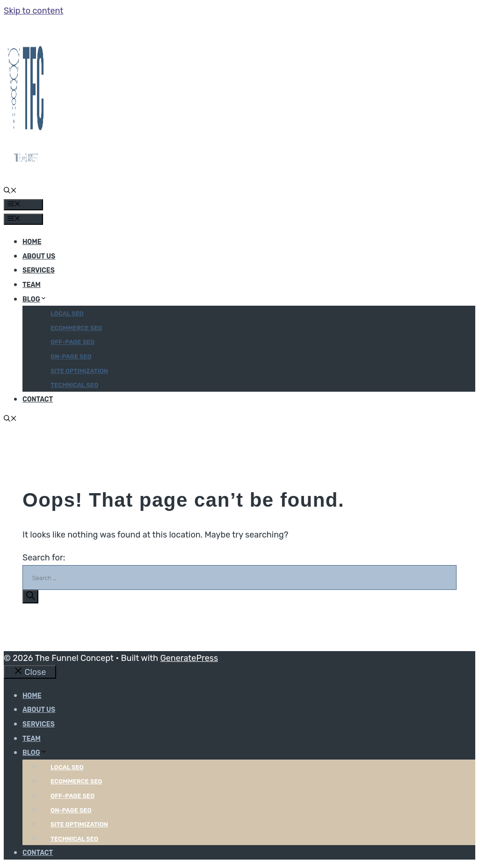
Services (39, 270)
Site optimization (79, 371)
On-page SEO (71, 356)
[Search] (30, 597)
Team (32, 285)
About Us (39, 256)
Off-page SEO (73, 342)
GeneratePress (189, 658)
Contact (38, 399)
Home (32, 242)
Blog (35, 299)
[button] (10, 191)
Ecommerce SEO (76, 328)
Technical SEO (74, 385)
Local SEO (67, 313)
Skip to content (33, 11)
